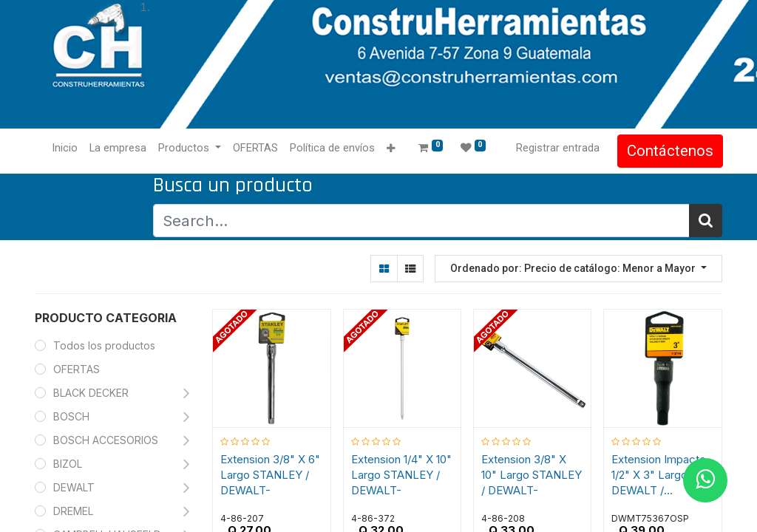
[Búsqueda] (706, 221)
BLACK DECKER (91, 393)
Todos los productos (104, 345)
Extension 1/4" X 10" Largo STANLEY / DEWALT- (401, 475)
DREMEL (73, 511)
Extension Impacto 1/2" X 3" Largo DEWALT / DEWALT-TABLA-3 (659, 475)
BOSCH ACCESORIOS (106, 440)
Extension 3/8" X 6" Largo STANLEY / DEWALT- (271, 475)
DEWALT (75, 487)
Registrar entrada (557, 148)
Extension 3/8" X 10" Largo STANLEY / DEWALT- (532, 475)
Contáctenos (669, 151)
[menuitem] (65, 149)
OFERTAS (77, 369)
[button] (391, 149)
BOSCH (71, 416)
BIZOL (68, 464)
